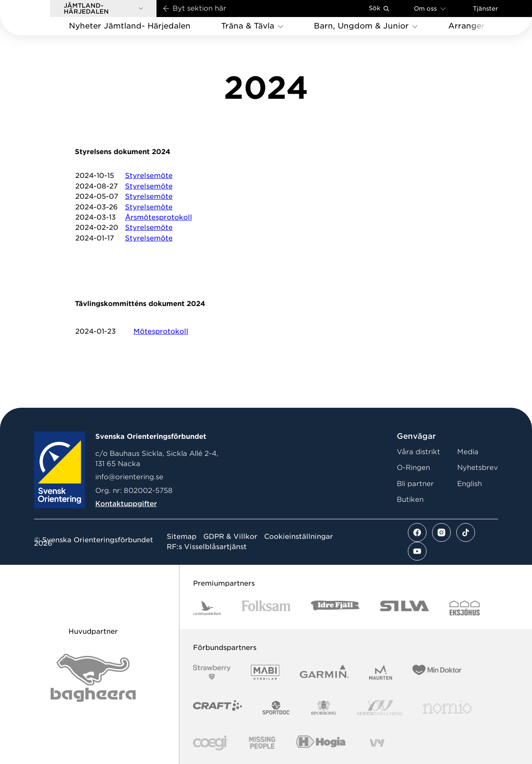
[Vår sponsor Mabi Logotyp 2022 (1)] (265, 672)
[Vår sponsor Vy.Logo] (377, 743)
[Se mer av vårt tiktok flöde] (466, 532)
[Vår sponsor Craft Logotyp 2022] (218, 708)
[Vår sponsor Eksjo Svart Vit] (465, 608)
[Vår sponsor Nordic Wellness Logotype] (380, 708)
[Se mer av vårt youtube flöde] (417, 551)
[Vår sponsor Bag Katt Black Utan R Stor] (93, 678)
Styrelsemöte (149, 176)
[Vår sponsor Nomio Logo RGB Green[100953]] (447, 708)
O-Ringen (413, 468)
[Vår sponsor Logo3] (211, 743)
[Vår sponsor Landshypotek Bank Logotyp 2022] (207, 608)
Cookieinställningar (299, 537)
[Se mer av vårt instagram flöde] (441, 532)
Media (468, 452)
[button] (103, 9)
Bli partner (415, 484)
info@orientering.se (129, 477)
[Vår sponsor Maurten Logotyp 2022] (381, 672)
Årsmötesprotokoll (159, 217)
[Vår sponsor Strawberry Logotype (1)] (212, 672)
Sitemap (182, 537)
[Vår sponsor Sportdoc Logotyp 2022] (276, 708)
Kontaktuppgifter (126, 504)
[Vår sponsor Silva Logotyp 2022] (405, 608)
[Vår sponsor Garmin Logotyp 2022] (324, 672)
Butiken (410, 499)
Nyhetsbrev (478, 468)
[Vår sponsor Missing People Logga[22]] (262, 743)
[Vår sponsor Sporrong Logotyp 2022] (324, 708)
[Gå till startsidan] (39, 18)
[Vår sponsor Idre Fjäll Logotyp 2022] (335, 608)
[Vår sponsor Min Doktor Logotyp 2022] (437, 672)
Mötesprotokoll (161, 331)
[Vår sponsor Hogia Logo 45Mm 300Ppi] (321, 743)
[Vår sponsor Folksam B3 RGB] (266, 608)
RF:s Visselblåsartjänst (207, 547)
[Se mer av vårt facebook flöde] (417, 532)
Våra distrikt (418, 452)
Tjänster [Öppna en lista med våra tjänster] (485, 9)
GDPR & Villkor (230, 537)
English (469, 484)
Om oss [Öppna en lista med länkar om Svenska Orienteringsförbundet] (430, 8)
